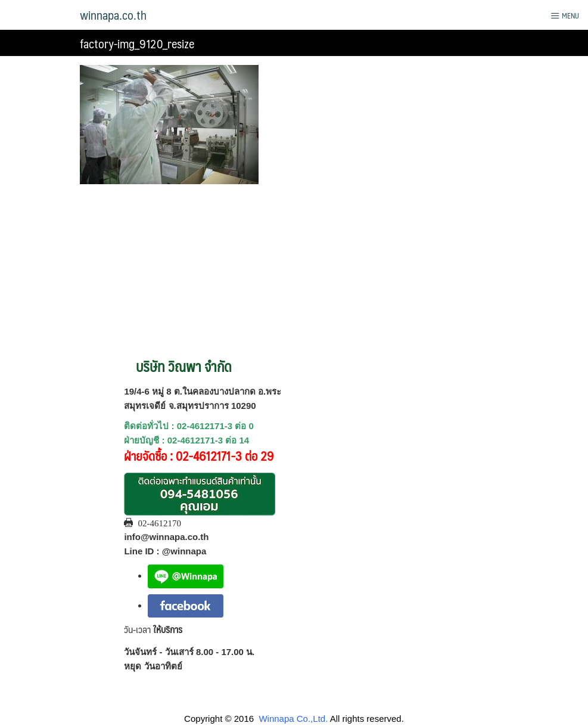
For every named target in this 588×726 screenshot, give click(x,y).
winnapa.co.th (113, 15)
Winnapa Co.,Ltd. (293, 719)
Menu (565, 15)
